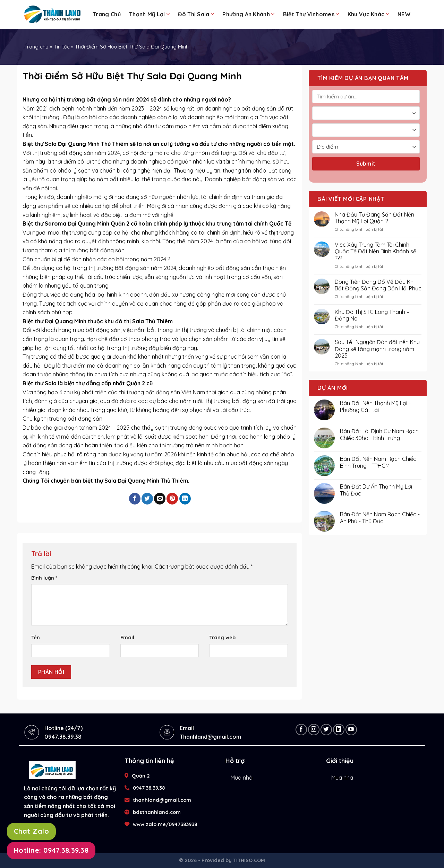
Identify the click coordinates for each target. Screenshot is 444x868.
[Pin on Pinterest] (172, 499)
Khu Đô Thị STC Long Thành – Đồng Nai (372, 315)
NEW (404, 14)
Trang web (222, 638)
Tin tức (62, 47)
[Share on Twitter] (147, 499)
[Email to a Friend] (160, 499)
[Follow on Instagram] (314, 730)
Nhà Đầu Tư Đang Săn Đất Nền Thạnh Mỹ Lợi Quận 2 (374, 218)
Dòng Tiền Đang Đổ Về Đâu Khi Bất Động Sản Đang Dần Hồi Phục (378, 285)
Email (127, 638)
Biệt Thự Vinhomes (311, 14)
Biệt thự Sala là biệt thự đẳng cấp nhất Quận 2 (84, 383)
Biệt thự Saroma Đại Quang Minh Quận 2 (76, 223)
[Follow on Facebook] (301, 730)
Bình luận (44, 578)
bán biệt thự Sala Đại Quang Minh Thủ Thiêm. (130, 481)
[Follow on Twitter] (326, 730)
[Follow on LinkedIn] (339, 730)
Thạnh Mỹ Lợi (149, 14)
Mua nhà (242, 778)
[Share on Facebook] (135, 499)
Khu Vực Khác (368, 14)
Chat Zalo (31, 831)
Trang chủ (107, 14)
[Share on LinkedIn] (185, 499)
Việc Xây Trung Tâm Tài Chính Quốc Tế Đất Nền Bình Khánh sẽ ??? (375, 251)
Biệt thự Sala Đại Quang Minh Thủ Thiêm (75, 144)
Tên (36, 638)
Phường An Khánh (248, 14)
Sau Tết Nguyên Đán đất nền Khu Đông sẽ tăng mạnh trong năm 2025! (377, 349)
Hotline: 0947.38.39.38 (51, 850)
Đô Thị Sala (196, 14)
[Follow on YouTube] (351, 730)
